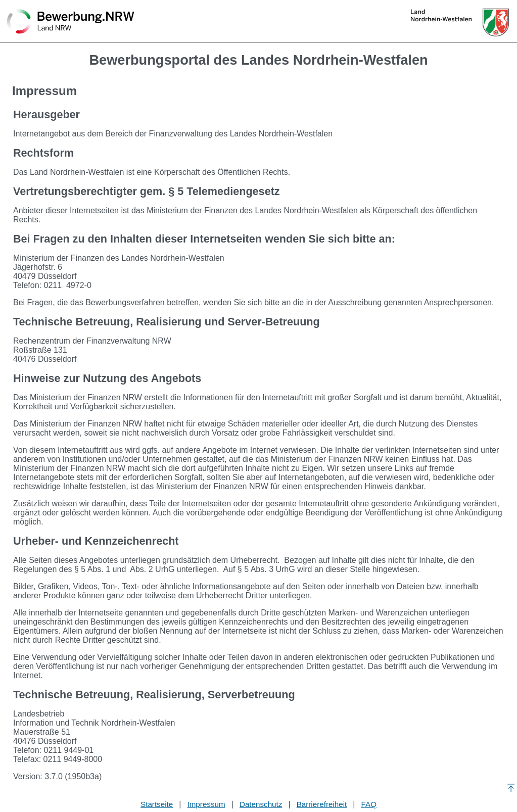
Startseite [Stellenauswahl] (157, 804)
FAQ (369, 804)
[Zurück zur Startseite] (71, 22)
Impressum (206, 804)
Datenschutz (261, 804)
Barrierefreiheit (322, 804)
